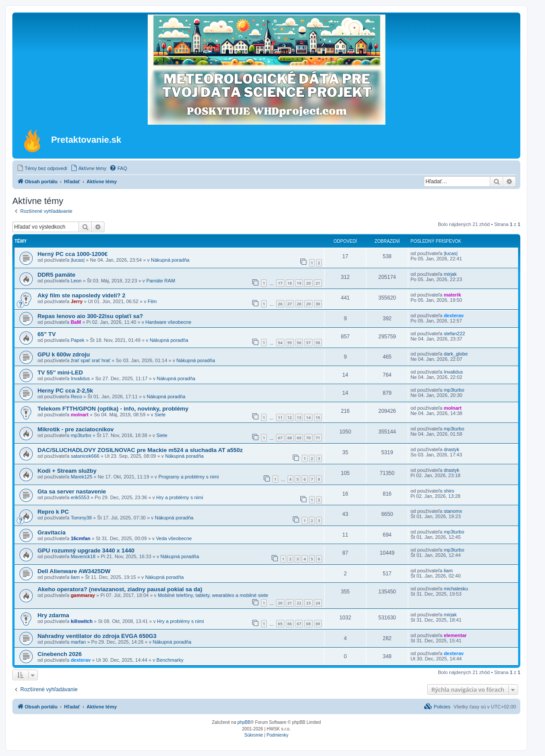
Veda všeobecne (174, 538)
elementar (455, 635)
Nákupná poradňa (170, 260)
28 (299, 304)
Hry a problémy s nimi (179, 497)
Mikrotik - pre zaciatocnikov (76, 429)
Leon (76, 281)
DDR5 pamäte (56, 275)
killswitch (82, 621)
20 (308, 283)
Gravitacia (52, 532)
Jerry (77, 301)
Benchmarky (170, 660)
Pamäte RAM (161, 281)
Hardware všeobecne (168, 322)
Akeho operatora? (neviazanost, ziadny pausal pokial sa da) (120, 589)
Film (152, 301)
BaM (76, 322)
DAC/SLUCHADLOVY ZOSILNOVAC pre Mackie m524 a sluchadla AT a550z (140, 450)
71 (318, 438)
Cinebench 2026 (60, 654)
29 (308, 304)
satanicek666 (85, 456)
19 (299, 283)
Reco (76, 397)
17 (280, 283)
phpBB (244, 722)
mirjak (450, 274)
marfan (78, 642)
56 (299, 343)
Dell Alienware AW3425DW (74, 571)
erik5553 (80, 497)
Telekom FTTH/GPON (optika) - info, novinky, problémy (113, 409)
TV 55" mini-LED (60, 372)
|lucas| (77, 260)
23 (308, 603)
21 (318, 283)
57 (308, 343)
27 (290, 304)
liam (75, 577)
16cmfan (80, 538)
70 (308, 438)
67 (280, 438)
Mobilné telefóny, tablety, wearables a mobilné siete (213, 595)
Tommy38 (81, 518)
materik (452, 295)
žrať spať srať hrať (90, 360)
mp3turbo (454, 390)
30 (318, 304)
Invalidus (80, 378)
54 (280, 343)
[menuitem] (42, 168)
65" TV (47, 334)
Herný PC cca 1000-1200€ (73, 254)
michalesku (456, 589)
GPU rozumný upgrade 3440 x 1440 (86, 550)
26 (280, 304)
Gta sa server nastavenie (72, 491)
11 (280, 417)
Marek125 (81, 477)
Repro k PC (53, 512)
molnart (79, 415)
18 (290, 283)
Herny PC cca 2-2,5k (65, 391)
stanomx (453, 511)
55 (290, 343)
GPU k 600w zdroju (64, 354)
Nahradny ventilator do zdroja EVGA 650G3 (97, 636)
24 (318, 603)
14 (308, 417)
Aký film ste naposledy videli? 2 (81, 295)
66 (290, 624)
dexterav (454, 315)
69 (299, 438)
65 (280, 624)
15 (318, 417)
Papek (77, 340)
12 (290, 417)
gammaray (83, 595)
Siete (160, 415)
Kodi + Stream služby (67, 471)
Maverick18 (83, 556)
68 (290, 438)
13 (299, 417)
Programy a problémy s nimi (189, 477)
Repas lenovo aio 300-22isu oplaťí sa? (90, 316)
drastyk (451, 449)
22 (299, 603)
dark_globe (455, 354)
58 (318, 343)
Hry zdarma (53, 615)
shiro (449, 491)
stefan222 (454, 334)
